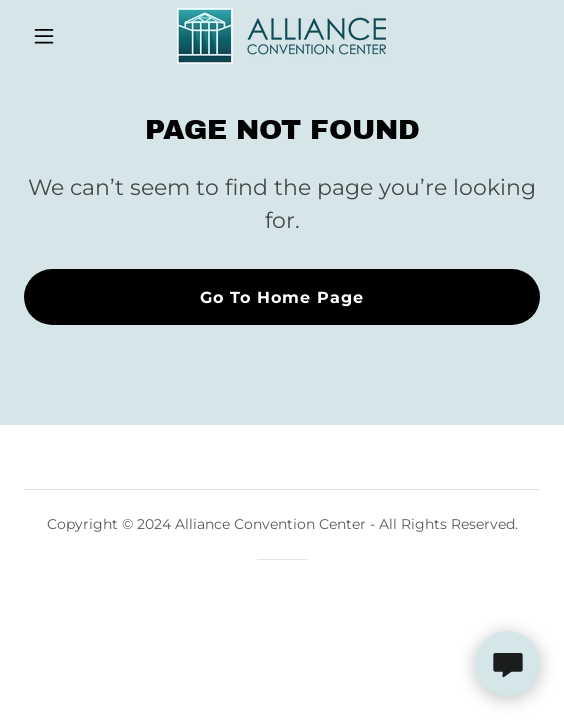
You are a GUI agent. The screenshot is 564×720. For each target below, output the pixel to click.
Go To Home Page (282, 297)
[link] (281, 36)
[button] (62, 36)
